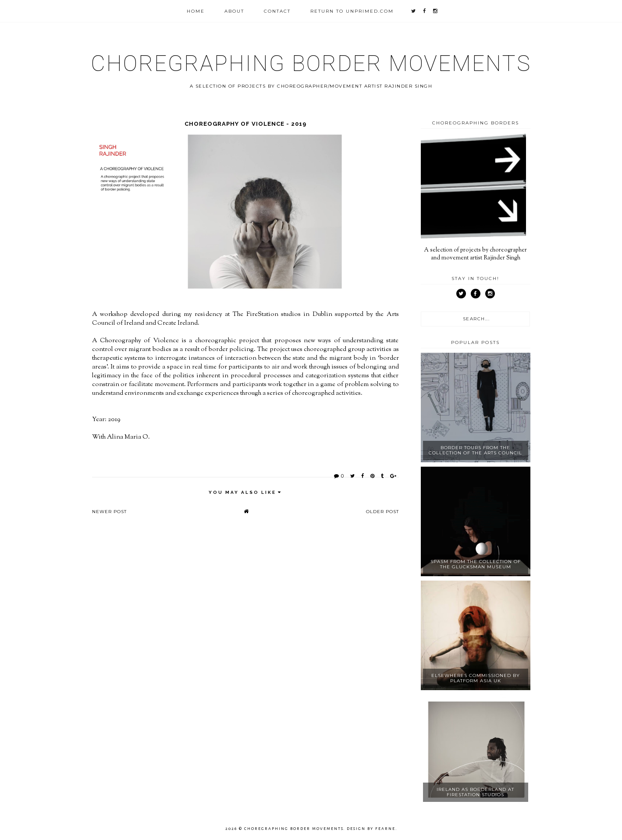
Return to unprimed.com (352, 11)
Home (196, 11)
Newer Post (109, 512)
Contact (277, 11)
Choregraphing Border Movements (311, 64)
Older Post (382, 512)
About (234, 11)
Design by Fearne (371, 829)
